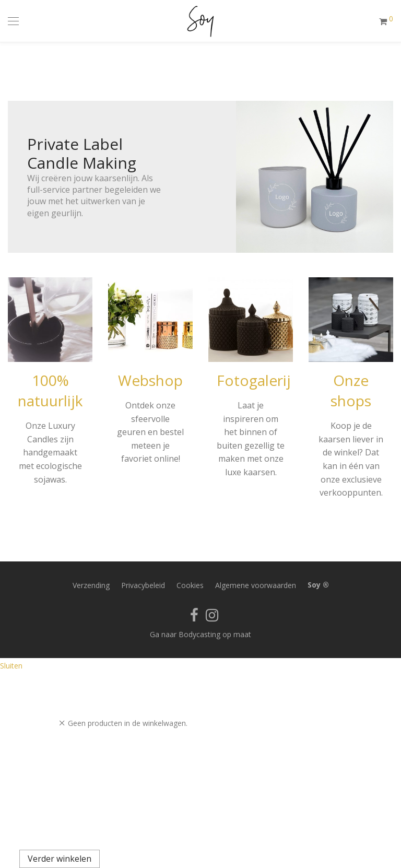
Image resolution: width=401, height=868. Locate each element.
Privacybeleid (143, 585)
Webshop (150, 380)
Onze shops (351, 390)
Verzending (91, 585)
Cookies (190, 585)
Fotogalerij (254, 380)
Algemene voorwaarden (256, 585)
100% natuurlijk (50, 390)
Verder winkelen (60, 859)
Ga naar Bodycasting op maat (200, 634)
